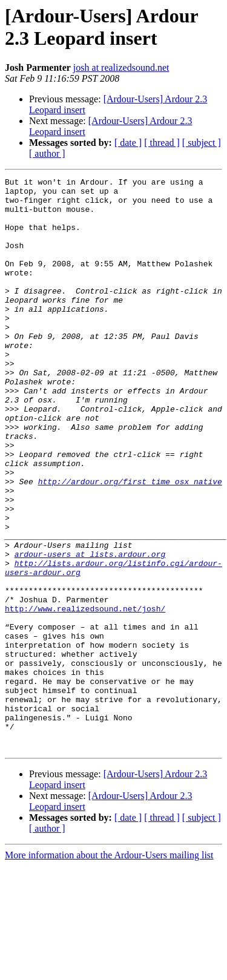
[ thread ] (162, 143)
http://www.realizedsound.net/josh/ (85, 696)
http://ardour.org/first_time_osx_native (130, 543)
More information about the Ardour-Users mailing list (109, 969)
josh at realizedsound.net (121, 67)
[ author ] (47, 153)
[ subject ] (202, 143)
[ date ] (128, 143)
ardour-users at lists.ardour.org (90, 630)
